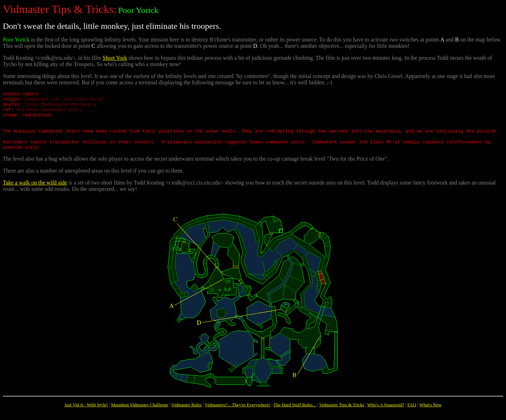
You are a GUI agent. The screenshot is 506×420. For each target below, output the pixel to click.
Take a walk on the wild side (35, 192)
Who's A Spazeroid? (386, 414)
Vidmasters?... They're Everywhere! (238, 414)
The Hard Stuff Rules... (295, 414)
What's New (430, 414)
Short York (115, 58)
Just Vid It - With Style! (86, 414)
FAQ (412, 414)
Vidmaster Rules (187, 414)
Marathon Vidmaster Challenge (140, 414)
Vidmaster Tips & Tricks (342, 414)
